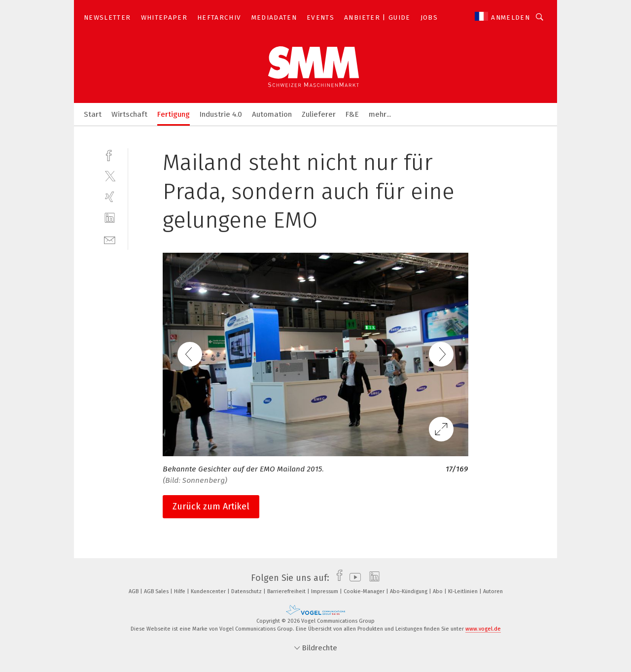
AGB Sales (157, 591)
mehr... (380, 114)
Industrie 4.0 (221, 114)
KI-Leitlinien (464, 591)
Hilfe (180, 591)
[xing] (110, 197)
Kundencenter (209, 591)
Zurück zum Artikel (211, 506)
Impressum (325, 591)
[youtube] (353, 578)
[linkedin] (110, 218)
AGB (134, 591)
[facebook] (110, 154)
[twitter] (110, 176)
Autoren (493, 591)
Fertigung (174, 114)
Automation (272, 114)
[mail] (110, 239)
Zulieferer (319, 114)
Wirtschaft (129, 114)
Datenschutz (247, 591)
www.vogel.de (483, 629)
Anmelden (510, 17)
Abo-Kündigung (409, 591)
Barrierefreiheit (287, 591)
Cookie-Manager (365, 591)
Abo (438, 591)
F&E (352, 114)
